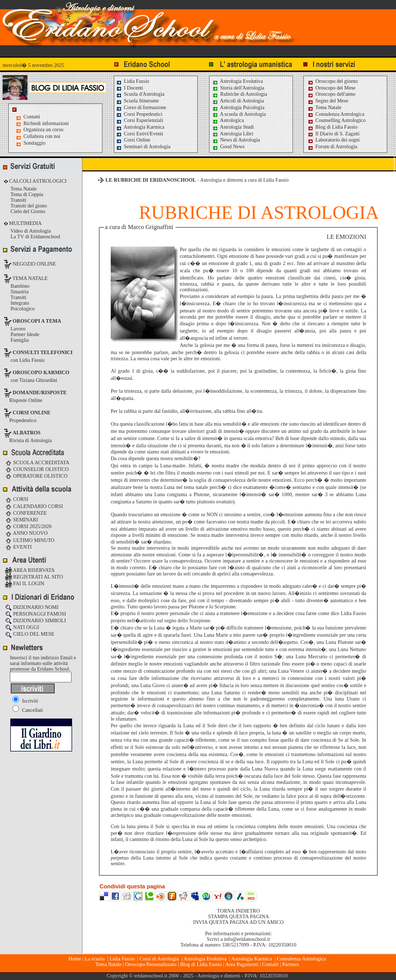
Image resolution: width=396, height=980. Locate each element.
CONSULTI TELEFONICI (43, 352)
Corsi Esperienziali (140, 120)
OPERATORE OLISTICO (36, 476)
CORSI (17, 499)
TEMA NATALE (30, 278)
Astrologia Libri (233, 134)
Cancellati (28, 710)
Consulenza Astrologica (336, 114)
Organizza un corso (44, 129)
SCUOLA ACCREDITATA (37, 462)
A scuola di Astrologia (239, 114)
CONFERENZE (26, 513)
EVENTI (19, 547)
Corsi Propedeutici (139, 114)
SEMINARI (22, 520)
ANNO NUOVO (26, 533)
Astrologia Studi (233, 127)
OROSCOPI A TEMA (37, 321)
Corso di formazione (141, 107)
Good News (228, 146)
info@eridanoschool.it (247, 939)
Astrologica (228, 120)
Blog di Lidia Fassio (332, 127)
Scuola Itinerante (137, 101)
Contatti (32, 117)
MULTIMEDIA (25, 223)
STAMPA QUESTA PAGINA (238, 916)
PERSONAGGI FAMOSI (36, 614)
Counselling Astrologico (337, 120)
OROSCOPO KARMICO (41, 372)
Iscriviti (25, 701)
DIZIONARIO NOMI (32, 607)
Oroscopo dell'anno (336, 94)
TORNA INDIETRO (238, 911)
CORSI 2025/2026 (28, 526)
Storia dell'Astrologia (238, 88)
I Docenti (130, 88)
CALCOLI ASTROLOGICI (37, 181)
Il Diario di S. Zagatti (333, 134)
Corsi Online (133, 140)
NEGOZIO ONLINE (34, 264)
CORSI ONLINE (32, 413)
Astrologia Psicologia (238, 107)
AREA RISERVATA (30, 570)
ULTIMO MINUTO (30, 540)
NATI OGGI (22, 627)
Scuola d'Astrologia (140, 94)
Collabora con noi (42, 136)
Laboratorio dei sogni (334, 140)
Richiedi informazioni (46, 123)
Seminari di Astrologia (143, 146)
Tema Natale (324, 107)
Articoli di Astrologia (238, 101)
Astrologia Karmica (140, 127)
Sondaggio (35, 143)
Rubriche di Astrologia (240, 94)
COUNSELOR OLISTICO (37, 469)
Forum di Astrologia (332, 146)
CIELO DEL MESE (30, 634)
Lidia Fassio (133, 81)
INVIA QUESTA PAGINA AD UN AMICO (238, 922)
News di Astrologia (236, 140)
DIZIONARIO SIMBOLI (36, 620)
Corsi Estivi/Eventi (140, 134)
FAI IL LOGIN (25, 583)
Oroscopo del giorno (333, 81)
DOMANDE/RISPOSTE (40, 392)
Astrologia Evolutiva (238, 81)
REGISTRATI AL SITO (34, 577)
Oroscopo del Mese (331, 88)
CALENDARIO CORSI (34, 506)
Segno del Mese (328, 101)
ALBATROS (27, 433)
